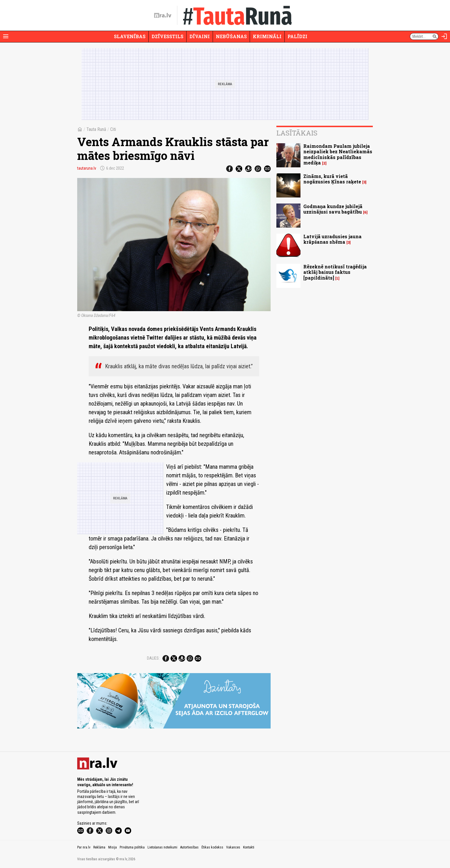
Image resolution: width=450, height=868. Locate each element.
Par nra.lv (84, 847)
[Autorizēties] (444, 36)
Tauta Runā (96, 129)
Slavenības (130, 36)
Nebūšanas (231, 36)
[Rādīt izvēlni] (6, 36)
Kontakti (249, 847)
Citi (113, 129)
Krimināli (267, 36)
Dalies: (153, 658)
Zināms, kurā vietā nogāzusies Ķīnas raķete (332, 179)
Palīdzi (297, 36)
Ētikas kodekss (212, 847)
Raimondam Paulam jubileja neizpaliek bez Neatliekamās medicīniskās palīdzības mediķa (338, 154)
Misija (113, 847)
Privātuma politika (132, 847)
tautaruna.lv (87, 168)
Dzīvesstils (167, 36)
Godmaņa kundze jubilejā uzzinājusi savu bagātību (333, 209)
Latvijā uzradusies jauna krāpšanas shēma (332, 239)
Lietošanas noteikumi (162, 847)
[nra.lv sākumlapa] (163, 15)
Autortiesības (189, 847)
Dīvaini (200, 36)
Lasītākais (297, 133)
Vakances (233, 847)
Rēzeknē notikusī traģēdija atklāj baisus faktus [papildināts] (335, 272)
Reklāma (99, 847)
